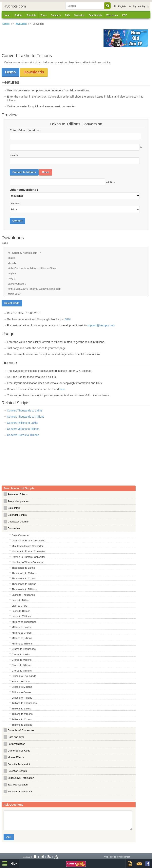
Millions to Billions (22, 638)
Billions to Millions (22, 687)
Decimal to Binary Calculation (28, 541)
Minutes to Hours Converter (27, 546)
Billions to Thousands (24, 676)
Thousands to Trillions (24, 589)
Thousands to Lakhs (23, 568)
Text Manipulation (18, 785)
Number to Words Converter (28, 562)
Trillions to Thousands (24, 703)
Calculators (14, 508)
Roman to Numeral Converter (28, 557)
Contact (27, 857)
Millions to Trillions (22, 644)
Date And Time (16, 737)
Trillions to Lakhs (21, 709)
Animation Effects (18, 494)
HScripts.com (15, 6)
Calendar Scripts (17, 515)
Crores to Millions (22, 660)
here (62, 389)
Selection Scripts (17, 771)
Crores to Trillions (22, 671)
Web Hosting (110, 857)
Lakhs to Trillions (21, 616)
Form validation (17, 744)
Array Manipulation (18, 501)
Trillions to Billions (22, 725)
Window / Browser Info (21, 791)
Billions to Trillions (22, 698)
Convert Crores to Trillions (23, 435)
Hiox (14, 864)
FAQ (67, 15)
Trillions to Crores (22, 719)
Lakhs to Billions (21, 611)
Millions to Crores (22, 633)
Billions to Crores (21, 692)
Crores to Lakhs (21, 654)
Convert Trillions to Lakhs (22, 423)
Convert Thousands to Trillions (26, 417)
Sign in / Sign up (141, 6)
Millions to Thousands (24, 622)
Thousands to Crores (24, 578)
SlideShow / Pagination (21, 778)
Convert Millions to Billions (23, 429)
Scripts (6, 24)
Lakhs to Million (20, 600)
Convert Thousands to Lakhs (25, 411)
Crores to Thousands (24, 649)
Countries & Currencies (21, 730)
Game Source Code (19, 751)
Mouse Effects (16, 757)
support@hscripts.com (101, 325)
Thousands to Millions (24, 573)
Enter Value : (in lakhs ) (25, 130)
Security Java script (19, 764)
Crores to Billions (21, 665)
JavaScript (21, 24)
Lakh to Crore (19, 606)
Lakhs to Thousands (23, 595)
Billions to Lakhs (21, 682)
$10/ (68, 319)
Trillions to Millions (22, 714)
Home (7, 15)
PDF (125, 15)
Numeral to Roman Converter (28, 551)
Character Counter (18, 522)
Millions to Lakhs (21, 627)
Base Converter (21, 535)
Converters (14, 528)
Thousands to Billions (24, 584)
